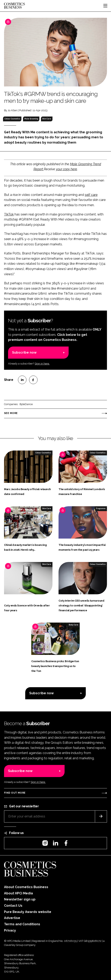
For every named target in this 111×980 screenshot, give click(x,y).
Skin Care (47, 119)
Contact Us (13, 906)
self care (91, 195)
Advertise (12, 918)
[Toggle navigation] (105, 6)
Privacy (10, 930)
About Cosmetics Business (26, 887)
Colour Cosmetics (12, 119)
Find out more (15, 793)
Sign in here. (42, 364)
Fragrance (101, 508)
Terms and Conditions (22, 924)
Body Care (74, 625)
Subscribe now (24, 352)
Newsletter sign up (20, 899)
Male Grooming (31, 119)
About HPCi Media (18, 893)
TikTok (9, 214)
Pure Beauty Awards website (28, 912)
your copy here (66, 169)
